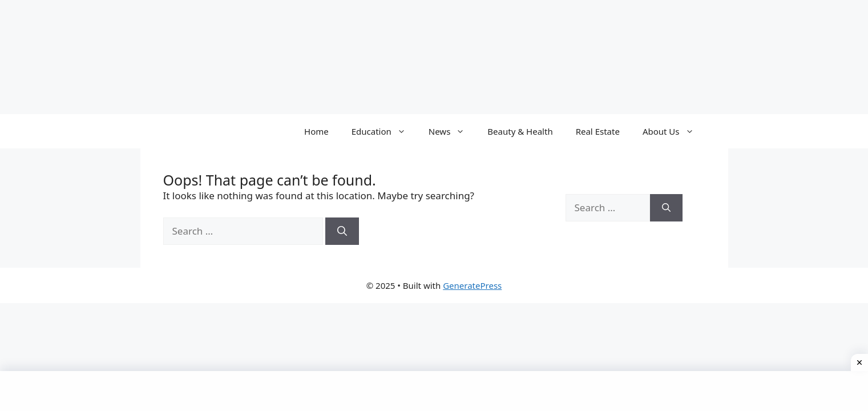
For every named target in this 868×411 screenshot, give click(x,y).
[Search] (342, 231)
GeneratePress (472, 285)
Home (316, 131)
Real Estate (598, 131)
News (453, 131)
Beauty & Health (520, 131)
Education (384, 131)
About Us (674, 131)
